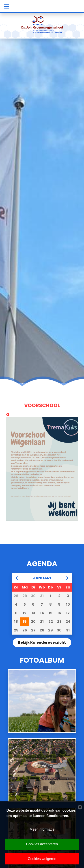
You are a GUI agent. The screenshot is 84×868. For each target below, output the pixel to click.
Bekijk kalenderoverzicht (42, 642)
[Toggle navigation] (6, 6)
